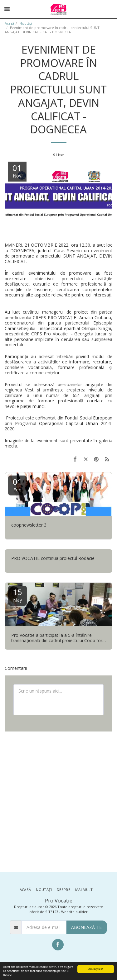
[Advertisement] (58, 801)
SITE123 (52, 912)
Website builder (74, 912)
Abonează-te (86, 927)
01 (17, 484)
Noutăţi (26, 23)
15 (17, 595)
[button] (7, 9)
